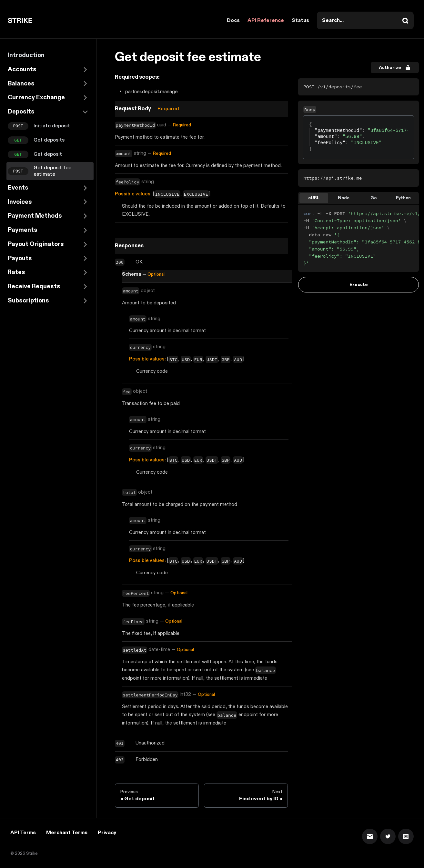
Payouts (20, 258)
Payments (23, 230)
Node (344, 198)
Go (374, 198)
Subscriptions (28, 301)
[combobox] (365, 20)
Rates (16, 272)
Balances (21, 84)
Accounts (22, 69)
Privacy (107, 833)
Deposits (21, 112)
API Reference (266, 20)
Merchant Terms (67, 833)
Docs (233, 20)
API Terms (23, 833)
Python (403, 198)
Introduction (26, 55)
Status (300, 20)
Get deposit (48, 154)
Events (18, 188)
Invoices (20, 202)
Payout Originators (36, 244)
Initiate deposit (52, 126)
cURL (314, 198)
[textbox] (309, 122)
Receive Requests (34, 286)
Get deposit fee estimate (52, 171)
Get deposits (49, 140)
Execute (359, 285)
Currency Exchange (36, 98)
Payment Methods (35, 216)
